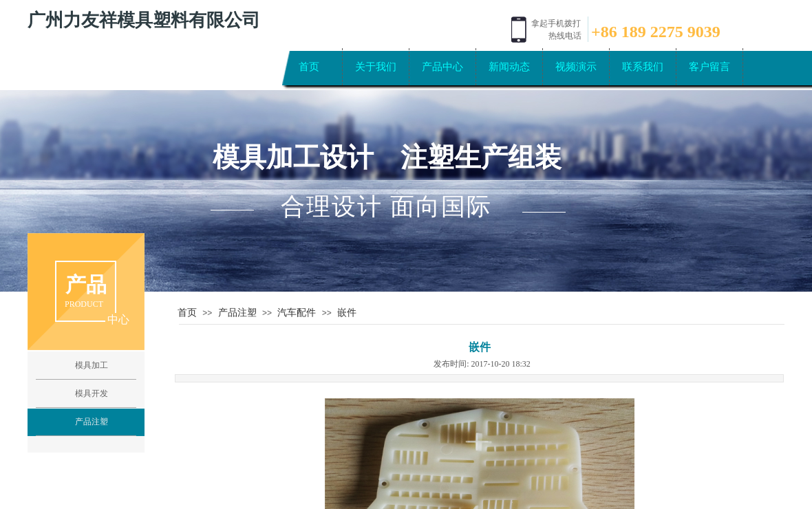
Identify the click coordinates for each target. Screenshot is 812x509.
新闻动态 (509, 66)
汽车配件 (297, 312)
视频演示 (576, 66)
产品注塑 (237, 312)
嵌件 (347, 312)
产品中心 (442, 66)
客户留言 (709, 66)
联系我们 (643, 66)
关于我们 (376, 66)
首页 (309, 66)
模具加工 (92, 365)
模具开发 (92, 393)
